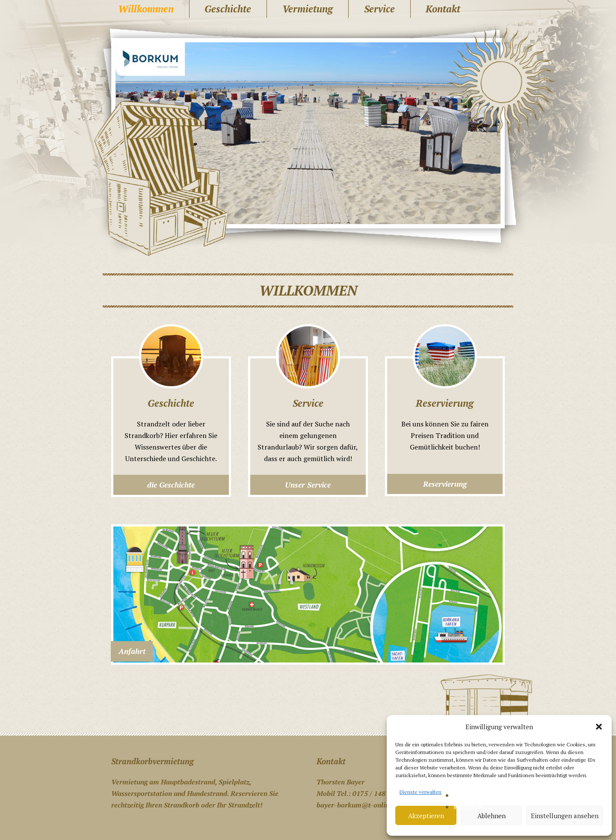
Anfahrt (132, 651)
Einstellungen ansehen (565, 816)
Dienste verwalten (421, 792)
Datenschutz (470, 796)
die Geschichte (171, 485)
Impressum (468, 807)
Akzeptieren (426, 816)
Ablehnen (492, 816)
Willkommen (146, 9)
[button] (599, 727)
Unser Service (308, 485)
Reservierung (445, 484)
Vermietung (308, 9)
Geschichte (228, 9)
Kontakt (443, 9)
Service (379, 9)
